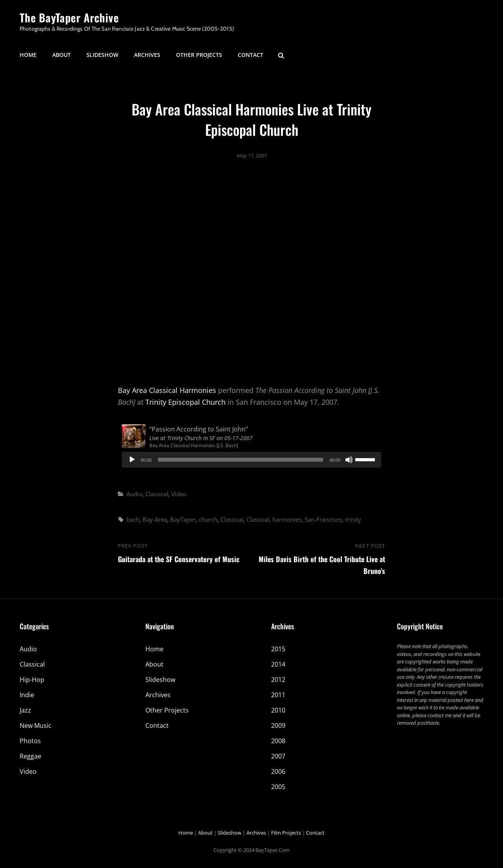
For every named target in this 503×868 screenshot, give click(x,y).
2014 (278, 664)
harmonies (287, 519)
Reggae (30, 756)
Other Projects (199, 55)
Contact (251, 55)
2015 (278, 649)
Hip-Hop (32, 680)
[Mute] (349, 460)
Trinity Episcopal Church (185, 402)
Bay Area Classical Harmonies (167, 390)
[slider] (241, 460)
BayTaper (183, 519)
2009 (278, 725)
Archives (147, 55)
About (61, 55)
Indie (27, 695)
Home (28, 55)
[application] (251, 460)
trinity (353, 519)
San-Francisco (323, 519)
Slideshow (102, 55)
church (208, 519)
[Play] (132, 460)
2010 (278, 710)
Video (179, 494)
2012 (278, 680)
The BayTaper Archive (69, 17)
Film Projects (286, 833)
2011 (278, 695)
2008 (278, 741)
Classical (157, 494)
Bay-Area (155, 519)
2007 (278, 756)
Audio (134, 494)
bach (133, 519)
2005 (278, 787)
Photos (30, 741)
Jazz (25, 710)
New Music (36, 725)
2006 (278, 771)
